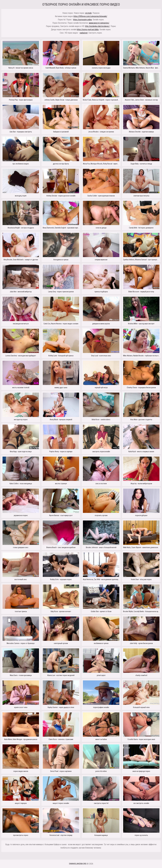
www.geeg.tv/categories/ (99, 23)
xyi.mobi (88, 13)
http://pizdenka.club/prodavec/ (97, 26)
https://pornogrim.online (83, 20)
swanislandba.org (78, 864)
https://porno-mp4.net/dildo (88, 30)
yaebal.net (84, 33)
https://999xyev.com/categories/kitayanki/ (90, 16)
